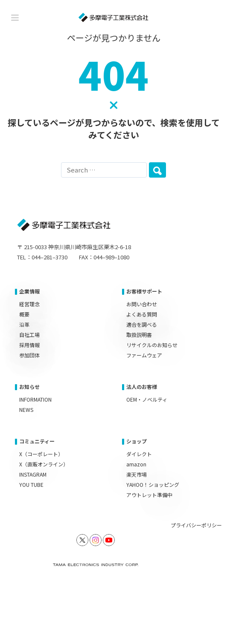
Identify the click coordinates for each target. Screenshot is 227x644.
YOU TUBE (31, 484)
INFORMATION (35, 399)
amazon (136, 464)
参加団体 (29, 355)
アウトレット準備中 (149, 495)
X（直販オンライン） (44, 464)
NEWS (26, 410)
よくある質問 (142, 314)
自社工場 (29, 335)
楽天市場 (137, 474)
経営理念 (29, 304)
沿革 (24, 324)
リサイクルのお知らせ (152, 345)
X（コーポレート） (41, 454)
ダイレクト (139, 454)
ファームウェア (144, 355)
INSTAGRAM (33, 474)
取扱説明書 (139, 335)
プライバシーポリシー (196, 525)
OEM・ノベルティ (147, 399)
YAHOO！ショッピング (153, 484)
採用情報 (29, 345)
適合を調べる (142, 324)
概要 (24, 314)
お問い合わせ (142, 304)
